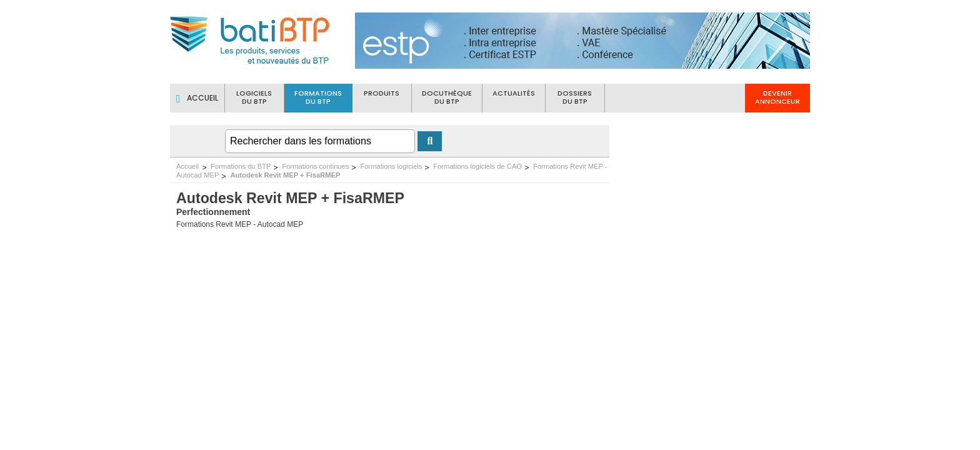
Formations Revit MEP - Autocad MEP (240, 224)
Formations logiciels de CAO (477, 166)
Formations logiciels (391, 166)
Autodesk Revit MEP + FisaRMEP (285, 175)
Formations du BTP (241, 166)
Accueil (187, 166)
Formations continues (315, 166)
